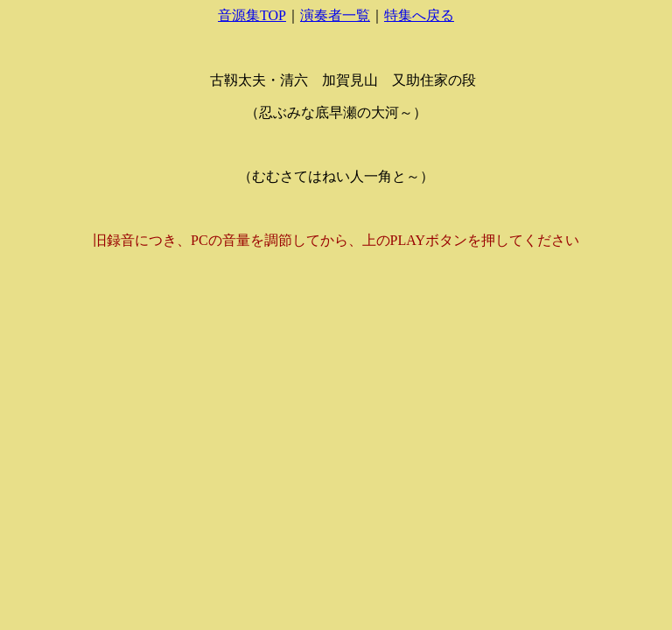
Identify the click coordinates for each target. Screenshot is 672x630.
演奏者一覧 (335, 15)
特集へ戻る (419, 15)
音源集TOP (252, 15)
